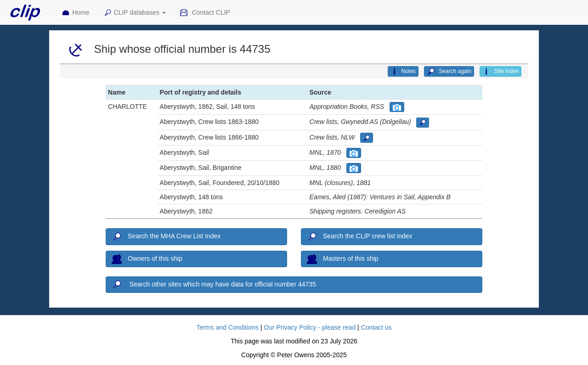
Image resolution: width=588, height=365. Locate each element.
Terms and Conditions (227, 327)
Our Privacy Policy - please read (310, 327)
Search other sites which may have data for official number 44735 (214, 285)
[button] (397, 107)
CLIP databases (135, 13)
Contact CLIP (205, 13)
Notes (403, 72)
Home (75, 13)
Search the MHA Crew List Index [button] (166, 237)
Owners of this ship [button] (147, 259)
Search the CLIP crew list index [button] (359, 237)
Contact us (376, 327)
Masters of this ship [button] (343, 259)
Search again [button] (449, 72)
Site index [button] (500, 72)
